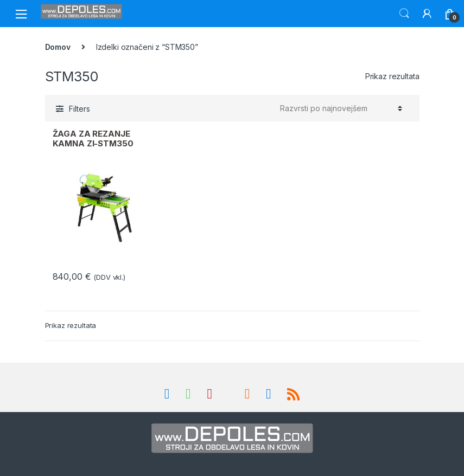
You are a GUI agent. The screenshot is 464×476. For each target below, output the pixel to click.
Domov (58, 47)
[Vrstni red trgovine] (339, 108)
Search (404, 14)
